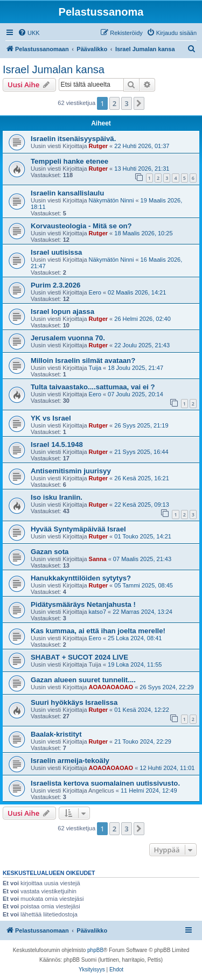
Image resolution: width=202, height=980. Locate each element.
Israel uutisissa (56, 252)
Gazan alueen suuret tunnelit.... (83, 680)
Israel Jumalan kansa (54, 69)
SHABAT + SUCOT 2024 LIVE (79, 657)
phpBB (95, 950)
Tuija (95, 368)
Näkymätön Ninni (112, 200)
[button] (139, 103)
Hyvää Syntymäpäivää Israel (78, 529)
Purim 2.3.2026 (55, 285)
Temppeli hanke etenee (69, 161)
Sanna (98, 559)
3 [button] (126, 103)
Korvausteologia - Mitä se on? (81, 226)
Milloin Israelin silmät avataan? (83, 360)
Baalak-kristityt (56, 734)
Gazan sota (50, 552)
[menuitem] (29, 33)
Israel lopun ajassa (62, 311)
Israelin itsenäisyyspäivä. (73, 139)
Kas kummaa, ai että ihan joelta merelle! (98, 631)
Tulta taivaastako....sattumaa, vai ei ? (93, 387)
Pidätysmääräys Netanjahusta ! (83, 604)
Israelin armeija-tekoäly (70, 761)
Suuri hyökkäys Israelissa (74, 702)
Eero (95, 292)
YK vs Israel (51, 418)
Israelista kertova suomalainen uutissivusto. (105, 783)
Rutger (98, 146)
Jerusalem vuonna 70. (68, 338)
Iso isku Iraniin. (57, 497)
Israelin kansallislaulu (67, 193)
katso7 (97, 612)
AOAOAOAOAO (111, 687)
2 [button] (114, 103)
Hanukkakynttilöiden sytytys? (81, 578)
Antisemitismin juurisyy (71, 471)
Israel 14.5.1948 (57, 444)
